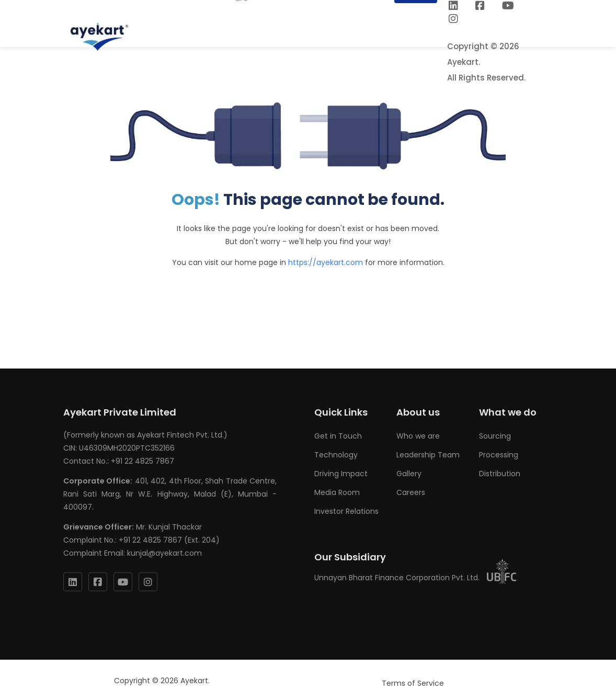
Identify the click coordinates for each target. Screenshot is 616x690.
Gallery (409, 474)
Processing (499, 455)
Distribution (500, 474)
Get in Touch (338, 436)
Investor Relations (346, 511)
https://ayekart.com (326, 262)
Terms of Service (413, 683)
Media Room (337, 492)
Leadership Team (428, 455)
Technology (336, 455)
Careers (411, 492)
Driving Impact (341, 474)
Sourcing (495, 436)
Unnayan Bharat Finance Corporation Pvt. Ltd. (416, 578)
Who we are (418, 436)
